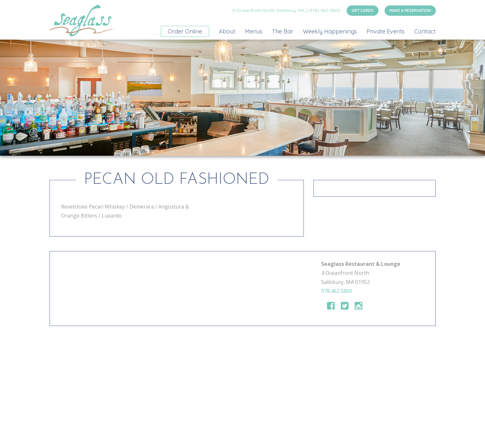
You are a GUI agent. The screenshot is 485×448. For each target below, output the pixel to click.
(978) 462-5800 (324, 10)
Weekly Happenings (330, 31)
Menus (254, 31)
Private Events (386, 31)
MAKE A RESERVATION (410, 10)
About (227, 31)
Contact (425, 31)
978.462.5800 (337, 291)
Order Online (185, 31)
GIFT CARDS (363, 10)
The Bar (283, 31)
